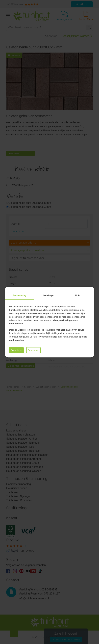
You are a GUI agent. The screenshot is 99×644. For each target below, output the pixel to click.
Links (78, 295)
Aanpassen (33, 350)
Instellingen (49, 295)
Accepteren (17, 350)
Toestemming (20, 295)
